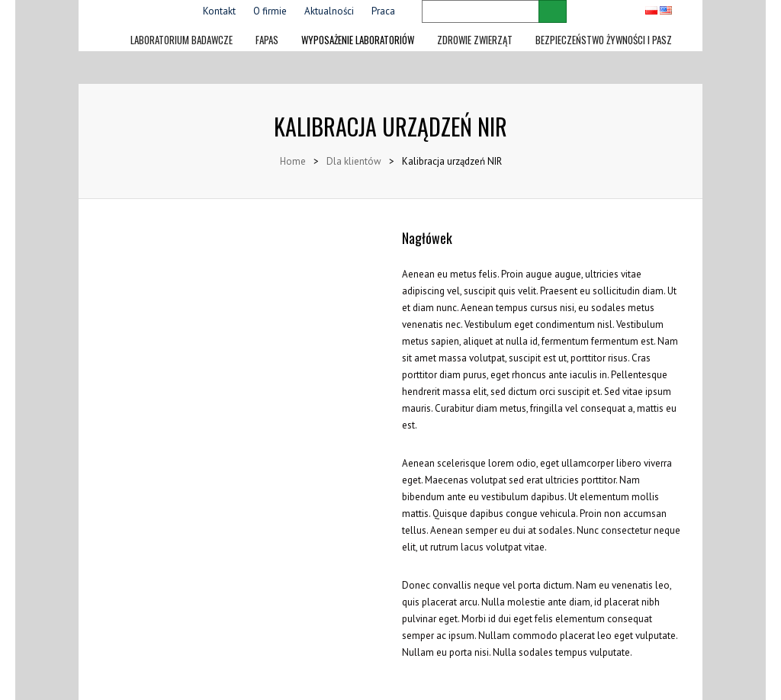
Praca (383, 11)
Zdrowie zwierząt (475, 38)
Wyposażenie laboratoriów (358, 38)
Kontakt (219, 11)
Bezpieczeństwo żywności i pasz (604, 38)
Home (293, 161)
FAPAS (267, 38)
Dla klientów (354, 161)
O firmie (270, 11)
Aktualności (329, 11)
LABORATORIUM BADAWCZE (182, 38)
